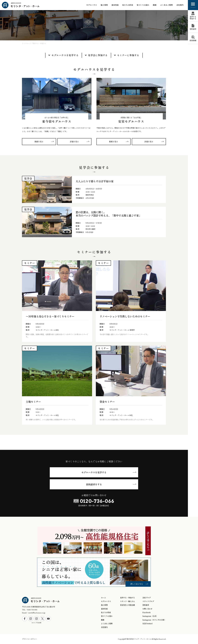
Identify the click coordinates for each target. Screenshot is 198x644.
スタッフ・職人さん (127, 601)
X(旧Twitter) (147, 624)
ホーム (103, 598)
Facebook (146, 612)
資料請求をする (94, 484)
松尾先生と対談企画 (127, 605)
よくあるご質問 (166, 5)
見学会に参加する (98, 55)
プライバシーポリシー (30, 639)
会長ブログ (147, 598)
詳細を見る (74, 142)
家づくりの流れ (143, 5)
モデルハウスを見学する (65, 55)
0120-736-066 (97, 501)
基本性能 (104, 609)
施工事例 (104, 5)
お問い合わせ (147, 609)
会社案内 (180, 5)
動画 (155, 5)
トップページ (27, 43)
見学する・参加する (127, 598)
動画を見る (39, 142)
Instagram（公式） (150, 616)
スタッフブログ (148, 601)
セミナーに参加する (128, 55)
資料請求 (146, 605)
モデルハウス (92, 5)
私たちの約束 (128, 5)
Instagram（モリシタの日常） (154, 620)
